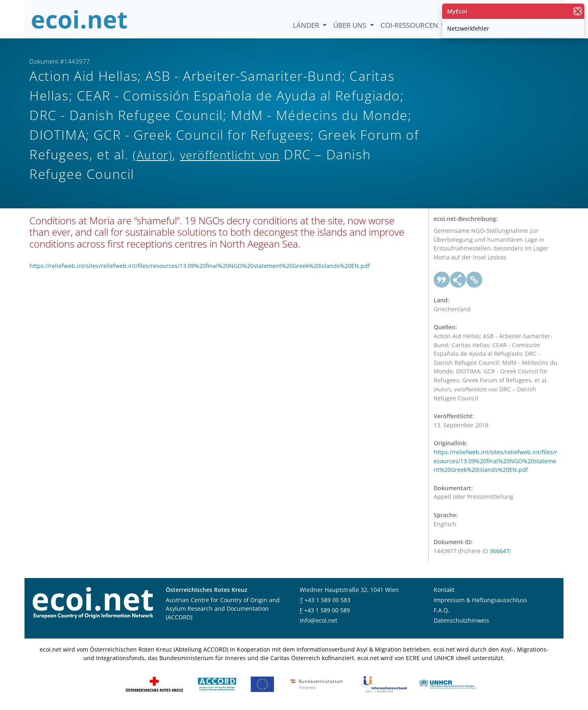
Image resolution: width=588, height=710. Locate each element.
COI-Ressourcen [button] (410, 25)
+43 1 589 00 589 (327, 610)
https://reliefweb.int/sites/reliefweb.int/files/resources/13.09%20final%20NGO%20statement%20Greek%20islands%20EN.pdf (200, 266)
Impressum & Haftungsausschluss (480, 600)
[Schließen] (578, 11)
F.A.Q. (442, 610)
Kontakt (444, 590)
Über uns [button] (351, 25)
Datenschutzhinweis (461, 620)
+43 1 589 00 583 (327, 600)
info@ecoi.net (318, 620)
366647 (499, 551)
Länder (307, 25)
